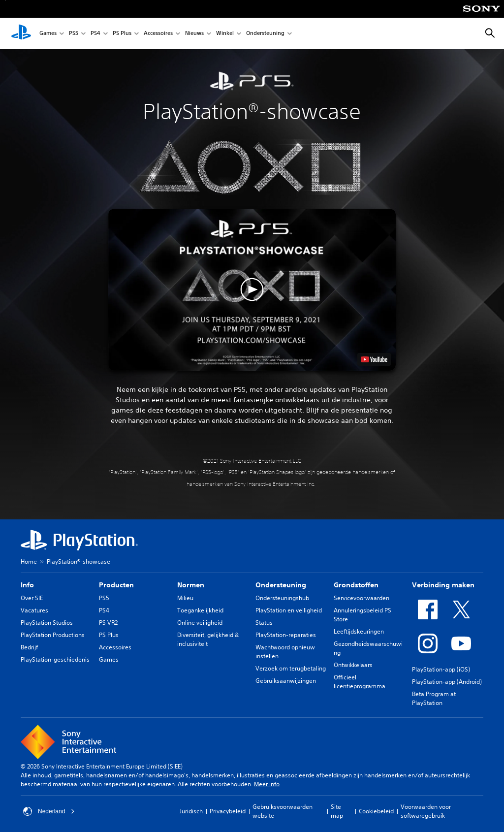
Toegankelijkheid (200, 610)
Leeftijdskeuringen (359, 631)
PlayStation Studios (47, 623)
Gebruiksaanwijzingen (286, 681)
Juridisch (191, 811)
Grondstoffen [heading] (356, 585)
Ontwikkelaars (353, 665)
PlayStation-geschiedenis (55, 659)
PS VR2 (108, 623)
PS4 (95, 34)
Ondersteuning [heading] (281, 585)
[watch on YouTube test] (374, 359)
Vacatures (34, 610)
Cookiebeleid (376, 811)
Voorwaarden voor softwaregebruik (426, 811)
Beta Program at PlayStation (434, 698)
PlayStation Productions (53, 635)
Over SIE (32, 598)
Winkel (225, 34)
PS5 (74, 34)
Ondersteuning (265, 34)
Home (29, 561)
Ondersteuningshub (282, 598)
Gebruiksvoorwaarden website (283, 811)
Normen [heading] (191, 585)
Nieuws (194, 34)
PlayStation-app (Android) (447, 682)
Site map (337, 811)
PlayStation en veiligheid (289, 610)
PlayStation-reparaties (286, 635)
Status (264, 623)
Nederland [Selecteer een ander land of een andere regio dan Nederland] (49, 811)
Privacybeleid (228, 811)
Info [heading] (27, 585)
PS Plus (122, 34)
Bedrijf (29, 647)
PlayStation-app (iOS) (441, 669)
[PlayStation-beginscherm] (21, 33)
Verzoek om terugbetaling (291, 668)
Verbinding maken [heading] (443, 585)
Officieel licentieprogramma (360, 682)
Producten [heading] (116, 585)
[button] (252, 289)
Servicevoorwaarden (362, 598)
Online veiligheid (200, 623)
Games (48, 34)
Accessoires (158, 34)
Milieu (185, 598)
